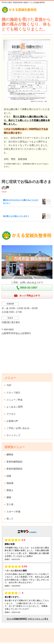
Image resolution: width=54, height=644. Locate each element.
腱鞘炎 (10, 455)
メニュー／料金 (15, 400)
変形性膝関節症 (15, 462)
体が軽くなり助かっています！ (16, 216)
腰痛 (9, 497)
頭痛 (9, 476)
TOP (9, 385)
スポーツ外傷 (13, 512)
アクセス (11, 414)
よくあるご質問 (15, 407)
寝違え (10, 490)
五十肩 (10, 504)
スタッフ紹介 (13, 393)
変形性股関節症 (15, 469)
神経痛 (10, 483)
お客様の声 (12, 421)
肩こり (10, 519)
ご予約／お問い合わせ (18, 428)
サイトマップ (13, 435)
